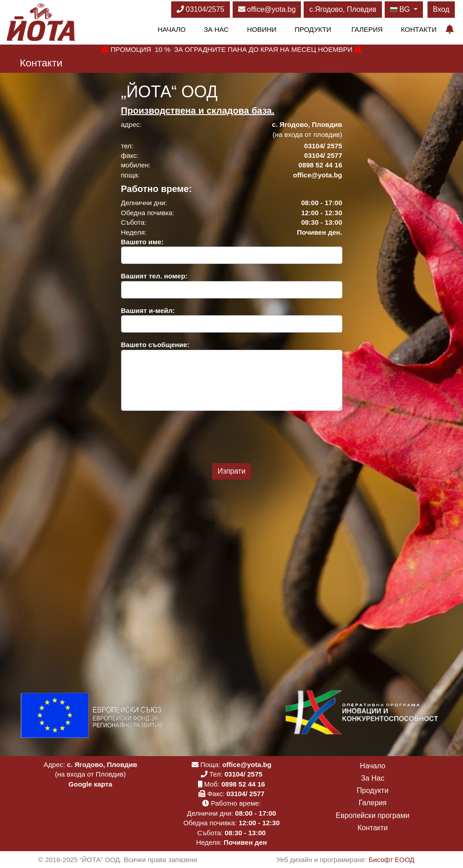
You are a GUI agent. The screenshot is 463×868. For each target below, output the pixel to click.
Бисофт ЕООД (392, 860)
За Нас (216, 29)
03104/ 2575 (243, 774)
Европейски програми (373, 815)
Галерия (367, 29)
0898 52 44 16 (243, 784)
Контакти (419, 29)
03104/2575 (201, 9)
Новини (262, 29)
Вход (441, 9)
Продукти (313, 29)
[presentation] (232, 436)
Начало (172, 29)
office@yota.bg (267, 9)
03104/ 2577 (246, 794)
